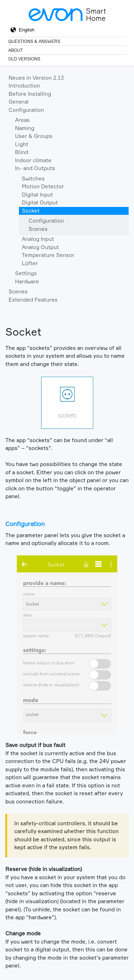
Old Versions (24, 59)
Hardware (27, 281)
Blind (22, 152)
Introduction (24, 86)
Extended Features (33, 300)
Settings (26, 273)
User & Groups (34, 136)
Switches (33, 179)
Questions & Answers (34, 41)
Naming (25, 128)
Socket (31, 211)
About (16, 50)
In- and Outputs (35, 168)
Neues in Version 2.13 (36, 78)
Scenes (38, 229)
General (19, 102)
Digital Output (40, 202)
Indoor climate (33, 160)
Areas (22, 120)
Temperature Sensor (48, 255)
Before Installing (30, 94)
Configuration (26, 110)
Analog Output (40, 247)
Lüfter (30, 263)
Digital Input (37, 195)
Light (22, 144)
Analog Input (38, 239)
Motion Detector (43, 186)
